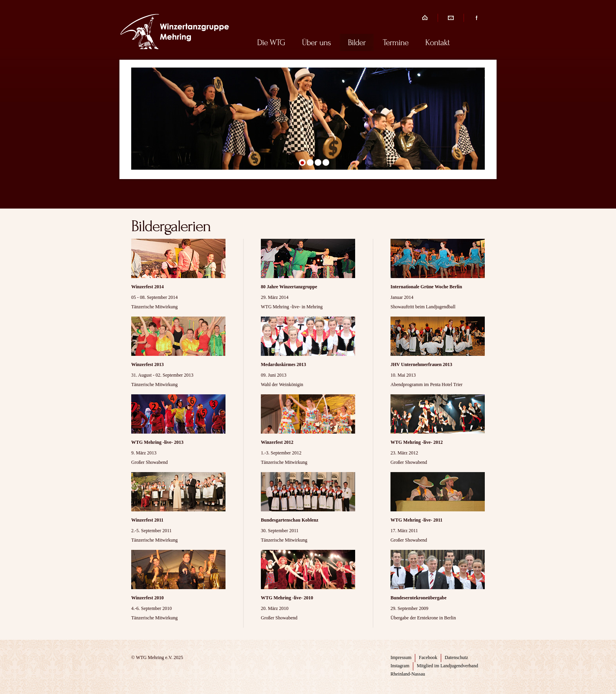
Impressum (401, 657)
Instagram (400, 666)
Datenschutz (456, 657)
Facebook (428, 657)
